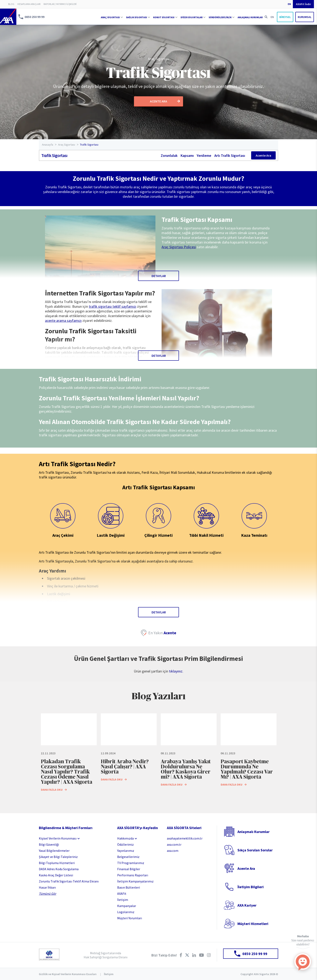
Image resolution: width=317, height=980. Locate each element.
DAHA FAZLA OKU (54, 790)
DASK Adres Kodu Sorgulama (59, 869)
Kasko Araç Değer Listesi (56, 875)
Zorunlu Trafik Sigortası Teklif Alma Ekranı (69, 881)
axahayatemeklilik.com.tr (185, 838)
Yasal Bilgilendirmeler (54, 851)
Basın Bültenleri (129, 887)
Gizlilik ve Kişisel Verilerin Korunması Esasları (68, 974)
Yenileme (204, 155)
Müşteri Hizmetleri (253, 924)
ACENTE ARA (165, 101)
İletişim (123, 900)
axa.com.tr (174, 844)
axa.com (173, 851)
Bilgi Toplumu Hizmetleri (57, 863)
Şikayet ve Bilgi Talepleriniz (58, 857)
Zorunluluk (169, 155)
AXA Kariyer (247, 905)
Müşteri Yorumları (130, 918)
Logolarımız (126, 912)
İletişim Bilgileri (251, 887)
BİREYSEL (285, 17)
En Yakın (162, 633)
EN (289, 4)
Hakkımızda (125, 838)
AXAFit (122, 894)
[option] (69, 753)
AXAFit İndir (303, 4)
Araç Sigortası (159, 59)
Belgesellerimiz (128, 857)
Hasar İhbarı (47, 887)
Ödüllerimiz (125, 844)
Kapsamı (187, 155)
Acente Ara (263, 155)
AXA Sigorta (8, 17)
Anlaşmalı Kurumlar (253, 832)
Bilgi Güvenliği (49, 844)
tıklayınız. (176, 671)
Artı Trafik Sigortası (230, 155)
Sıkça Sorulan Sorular (255, 850)
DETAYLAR (159, 276)
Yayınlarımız (126, 851)
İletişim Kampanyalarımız (135, 881)
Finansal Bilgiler (129, 869)
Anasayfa (48, 145)
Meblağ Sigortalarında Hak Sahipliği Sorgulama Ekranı (106, 955)
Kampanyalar (127, 906)
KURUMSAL (305, 17)
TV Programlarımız (131, 863)
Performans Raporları (133, 875)
